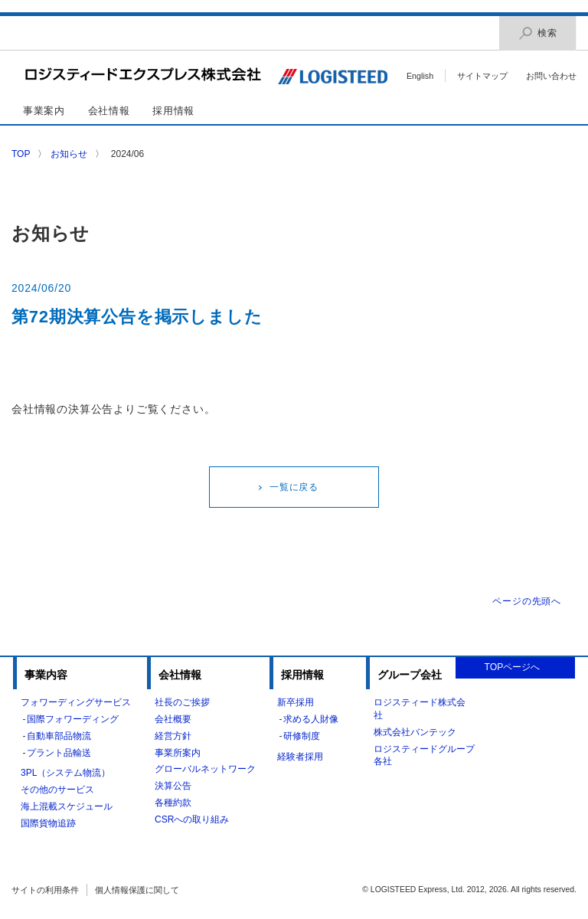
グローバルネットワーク (205, 769)
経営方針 (173, 736)
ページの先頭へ (527, 601)
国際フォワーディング (73, 719)
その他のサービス (57, 790)
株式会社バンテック (415, 732)
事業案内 (44, 111)
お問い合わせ (551, 76)
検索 (537, 33)
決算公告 (173, 786)
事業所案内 (178, 753)
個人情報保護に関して (137, 890)
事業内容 (46, 675)
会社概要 (173, 719)
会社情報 (109, 111)
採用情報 (173, 111)
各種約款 (173, 803)
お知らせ (69, 154)
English (420, 76)
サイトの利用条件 (45, 890)
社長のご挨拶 (182, 702)
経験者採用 (300, 757)
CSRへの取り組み (192, 819)
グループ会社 (410, 675)
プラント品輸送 (59, 753)
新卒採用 (296, 702)
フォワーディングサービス (76, 702)
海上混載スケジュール (67, 806)
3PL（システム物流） (65, 773)
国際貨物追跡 (48, 823)
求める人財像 (311, 719)
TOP (21, 154)
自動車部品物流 (59, 736)
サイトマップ (482, 76)
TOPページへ (513, 667)
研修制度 (302, 736)
